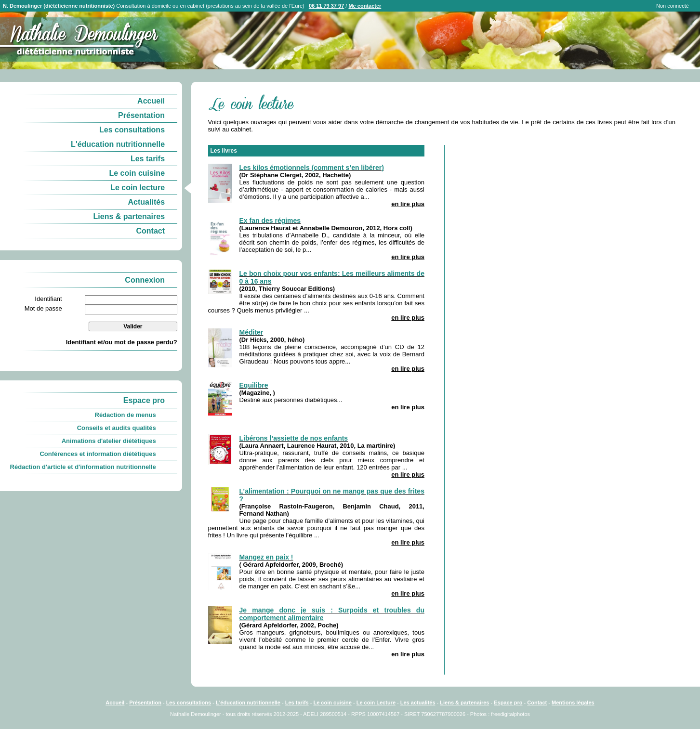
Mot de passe (43, 308)
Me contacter (365, 6)
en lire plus (408, 204)
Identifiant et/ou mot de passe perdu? (122, 342)
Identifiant (48, 299)
